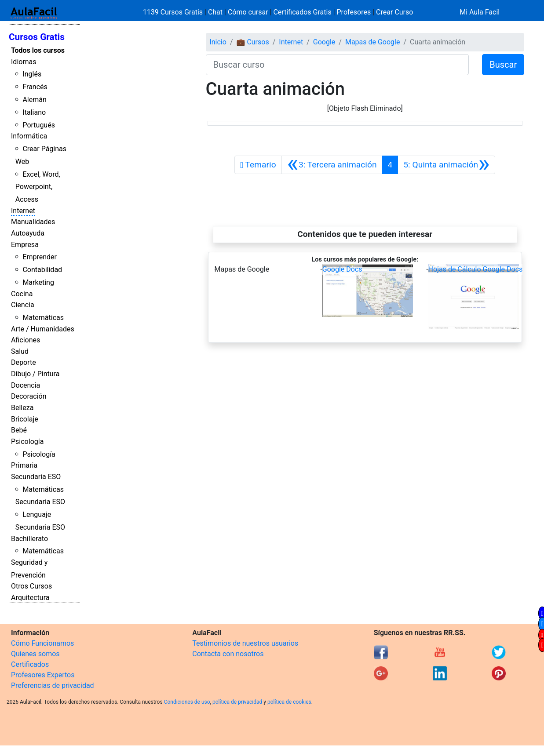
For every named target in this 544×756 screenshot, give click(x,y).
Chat (215, 12)
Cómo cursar (248, 12)
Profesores (354, 12)
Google (324, 42)
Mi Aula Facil (480, 12)
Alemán (34, 100)
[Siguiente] (446, 165)
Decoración (29, 396)
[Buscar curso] (338, 65)
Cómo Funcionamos (42, 643)
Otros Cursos (31, 586)
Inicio (218, 42)
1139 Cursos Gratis (174, 12)
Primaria (24, 465)
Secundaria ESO (36, 477)
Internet (23, 211)
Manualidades (33, 222)
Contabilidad (42, 270)
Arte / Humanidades (43, 329)
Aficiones (26, 340)
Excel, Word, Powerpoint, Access (38, 187)
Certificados (30, 664)
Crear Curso (394, 12)
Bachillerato (29, 539)
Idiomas (24, 62)
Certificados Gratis (302, 12)
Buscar (503, 65)
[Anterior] (332, 165)
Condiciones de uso (187, 702)
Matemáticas (43, 318)
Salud (20, 351)
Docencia (26, 385)
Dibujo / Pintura (35, 374)
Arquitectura (30, 598)
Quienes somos (35, 654)
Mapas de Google (373, 42)
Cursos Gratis (37, 37)
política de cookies (289, 702)
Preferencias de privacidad (53, 685)
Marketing (38, 282)
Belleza (22, 408)
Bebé (19, 430)
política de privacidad (237, 702)
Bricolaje (25, 419)
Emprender (40, 257)
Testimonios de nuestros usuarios (245, 643)
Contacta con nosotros (228, 654)
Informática (29, 136)
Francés (35, 87)
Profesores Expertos (43, 675)
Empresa (25, 245)
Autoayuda (28, 233)
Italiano (34, 112)
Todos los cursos (38, 50)
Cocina (22, 294)
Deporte (24, 362)
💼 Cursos (252, 42)
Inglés (32, 74)
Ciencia (23, 305)
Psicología (27, 442)
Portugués (39, 125)
